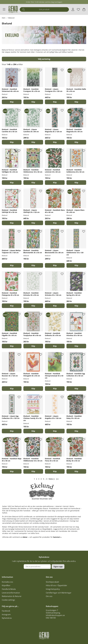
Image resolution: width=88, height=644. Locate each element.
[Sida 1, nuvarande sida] (34, 479)
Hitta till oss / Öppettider (56, 585)
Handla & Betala (9, 589)
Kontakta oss (7, 582)
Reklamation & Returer (12, 596)
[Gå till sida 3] (39, 479)
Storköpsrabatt (52, 582)
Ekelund (11, 18)
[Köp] (12, 102)
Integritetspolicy (53, 589)
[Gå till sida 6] (47, 479)
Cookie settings (8, 600)
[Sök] (44, 9)
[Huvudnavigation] (4, 9)
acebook (6, 611)
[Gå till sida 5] (43, 479)
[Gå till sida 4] (41, 479)
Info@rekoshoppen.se (55, 615)
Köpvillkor (6, 585)
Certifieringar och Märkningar (59, 593)
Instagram (6, 614)
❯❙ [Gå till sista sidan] (57, 479)
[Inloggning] (73, 9)
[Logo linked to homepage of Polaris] (13, 9)
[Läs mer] (44, 40)
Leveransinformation (11, 593)
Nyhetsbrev (7, 618)
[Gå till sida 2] (37, 479)
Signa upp (58, 567)
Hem (4, 18)
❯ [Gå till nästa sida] (52, 479)
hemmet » (57, 537)
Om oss (49, 596)
